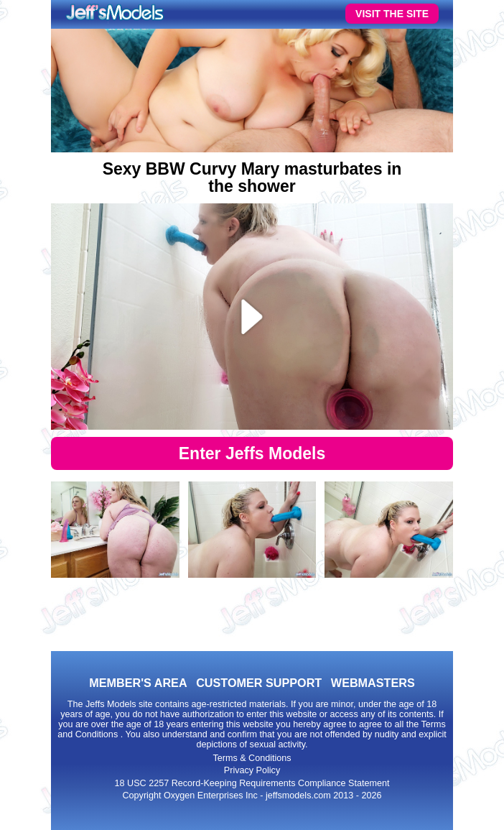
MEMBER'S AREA (138, 683)
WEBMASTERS (373, 683)
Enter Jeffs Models (252, 453)
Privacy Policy (252, 770)
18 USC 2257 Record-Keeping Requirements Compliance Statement (252, 783)
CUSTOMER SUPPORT (259, 683)
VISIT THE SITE (392, 14)
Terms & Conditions (252, 758)
